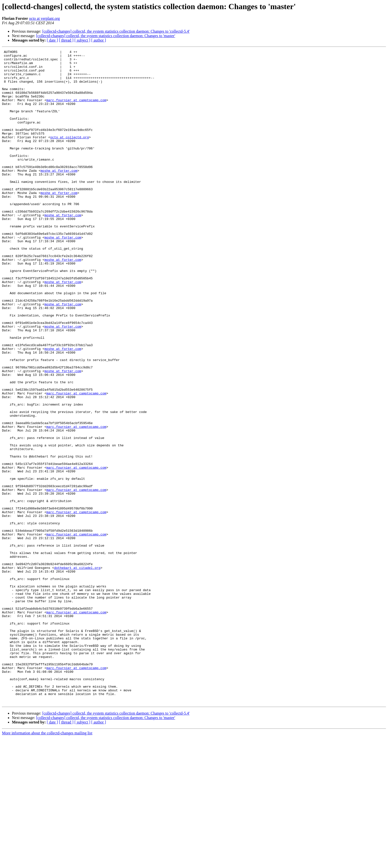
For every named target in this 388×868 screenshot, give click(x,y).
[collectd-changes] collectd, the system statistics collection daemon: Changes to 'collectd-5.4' (116, 31)
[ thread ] (66, 40)
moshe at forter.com (59, 195)
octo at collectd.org (70, 155)
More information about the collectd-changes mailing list (47, 864)
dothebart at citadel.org (77, 672)
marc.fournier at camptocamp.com (76, 110)
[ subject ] (82, 40)
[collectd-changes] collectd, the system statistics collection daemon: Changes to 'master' (106, 36)
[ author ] (99, 40)
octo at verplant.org (44, 18)
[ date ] (52, 40)
